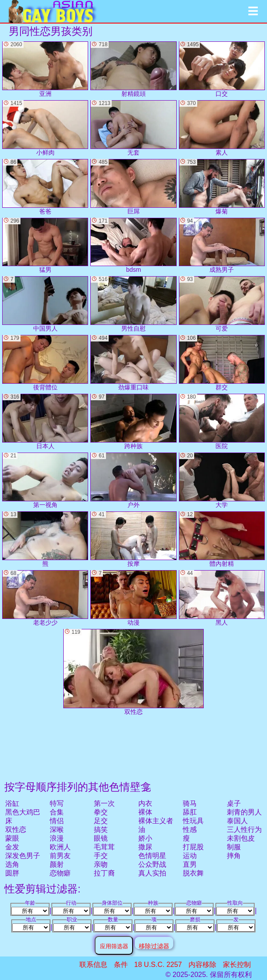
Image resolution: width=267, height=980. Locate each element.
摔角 (234, 856)
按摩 (133, 539)
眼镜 (101, 838)
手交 (101, 856)
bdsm (133, 246)
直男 (190, 864)
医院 (222, 422)
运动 (190, 856)
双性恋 (16, 830)
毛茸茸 (104, 847)
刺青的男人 (244, 812)
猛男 (45, 246)
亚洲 (45, 69)
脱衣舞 (193, 873)
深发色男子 (23, 856)
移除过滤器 (154, 946)
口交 (222, 69)
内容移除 (202, 965)
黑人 (222, 598)
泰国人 (237, 821)
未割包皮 (241, 838)
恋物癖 (60, 873)
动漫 (133, 598)
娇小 (145, 838)
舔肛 (190, 812)
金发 (12, 847)
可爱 (222, 304)
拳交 (101, 812)
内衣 (145, 803)
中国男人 (45, 304)
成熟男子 (222, 246)
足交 (101, 821)
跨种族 (133, 422)
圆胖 (12, 873)
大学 (222, 480)
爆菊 (222, 187)
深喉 (57, 830)
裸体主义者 (156, 821)
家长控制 (237, 965)
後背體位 (45, 363)
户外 (133, 480)
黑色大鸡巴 (23, 812)
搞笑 (101, 830)
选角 (12, 864)
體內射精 (222, 539)
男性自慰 (133, 304)
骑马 (190, 803)
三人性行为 (244, 830)
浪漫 (57, 838)
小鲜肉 (45, 128)
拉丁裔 (104, 873)
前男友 (60, 856)
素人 (222, 128)
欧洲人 (60, 847)
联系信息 (93, 965)
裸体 (145, 812)
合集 (57, 812)
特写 (57, 803)
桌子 (234, 803)
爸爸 (45, 187)
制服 (234, 847)
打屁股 (193, 847)
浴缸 (12, 803)
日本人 (45, 422)
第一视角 (45, 480)
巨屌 (133, 187)
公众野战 (152, 864)
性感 (190, 830)
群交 (222, 363)
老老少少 (45, 598)
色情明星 (152, 856)
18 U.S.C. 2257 (158, 965)
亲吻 (101, 864)
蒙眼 (12, 838)
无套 (133, 128)
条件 (121, 965)
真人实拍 (152, 873)
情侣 (57, 821)
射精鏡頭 (133, 69)
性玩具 (193, 821)
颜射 (57, 864)
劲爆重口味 (133, 363)
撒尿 (145, 847)
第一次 (104, 803)
